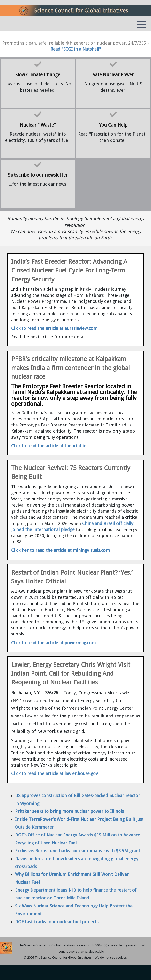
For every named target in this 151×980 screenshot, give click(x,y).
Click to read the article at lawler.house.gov (55, 774)
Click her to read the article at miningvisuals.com (60, 550)
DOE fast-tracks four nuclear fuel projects (57, 922)
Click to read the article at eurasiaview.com (54, 328)
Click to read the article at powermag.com (53, 643)
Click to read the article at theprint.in (49, 446)
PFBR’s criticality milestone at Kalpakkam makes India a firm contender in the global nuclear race (71, 368)
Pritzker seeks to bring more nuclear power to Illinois (69, 811)
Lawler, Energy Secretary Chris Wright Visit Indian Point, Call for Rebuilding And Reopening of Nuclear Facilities (71, 674)
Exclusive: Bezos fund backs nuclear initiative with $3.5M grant (78, 851)
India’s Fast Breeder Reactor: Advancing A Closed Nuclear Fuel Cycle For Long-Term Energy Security (69, 270)
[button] (142, 24)
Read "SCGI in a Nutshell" (76, 49)
